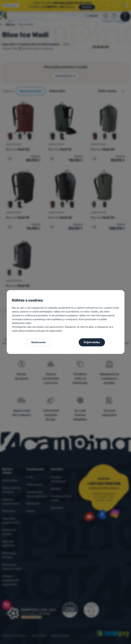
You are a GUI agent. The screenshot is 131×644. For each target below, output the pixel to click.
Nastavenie (38, 342)
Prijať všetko (92, 342)
